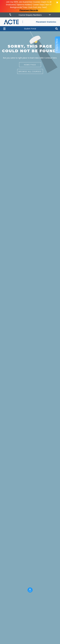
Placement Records (29, 10)
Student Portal (30, 29)
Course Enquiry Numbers (25, 15)
